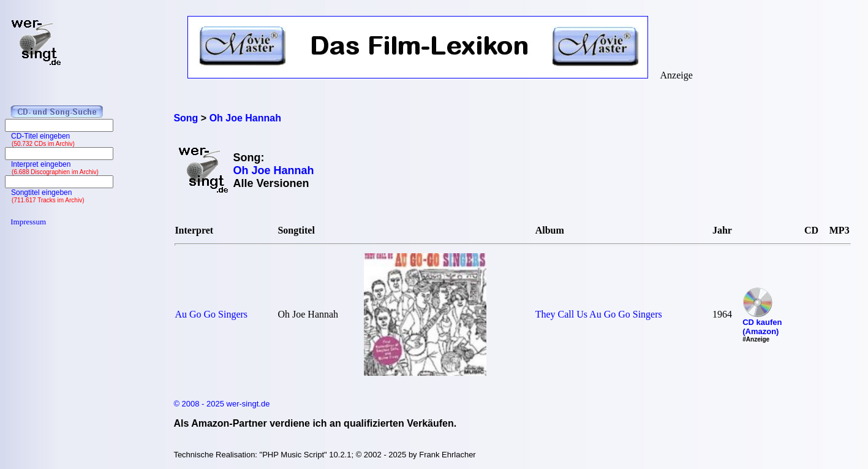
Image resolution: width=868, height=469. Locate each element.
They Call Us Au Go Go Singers (599, 314)
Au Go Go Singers (211, 314)
